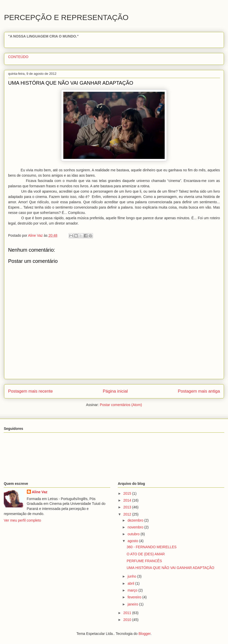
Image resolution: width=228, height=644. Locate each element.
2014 (128, 500)
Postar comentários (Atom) (121, 405)
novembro (136, 527)
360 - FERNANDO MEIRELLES (152, 547)
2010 (128, 620)
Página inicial (115, 391)
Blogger (145, 634)
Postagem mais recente (30, 391)
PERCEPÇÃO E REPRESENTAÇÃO (66, 17)
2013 (128, 507)
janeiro (133, 604)
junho (132, 576)
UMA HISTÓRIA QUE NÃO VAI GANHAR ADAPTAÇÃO (170, 568)
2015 (128, 493)
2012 (128, 514)
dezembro (136, 520)
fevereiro (135, 597)
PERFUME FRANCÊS (144, 561)
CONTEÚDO (18, 57)
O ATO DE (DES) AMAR (146, 554)
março (133, 590)
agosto (133, 541)
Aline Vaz (40, 492)
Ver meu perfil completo (22, 520)
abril (131, 583)
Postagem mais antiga (199, 391)
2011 (128, 613)
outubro (134, 534)
